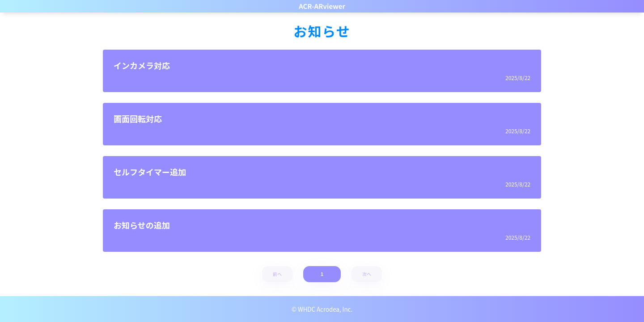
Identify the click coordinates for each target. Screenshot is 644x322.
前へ (278, 274)
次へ (367, 274)
